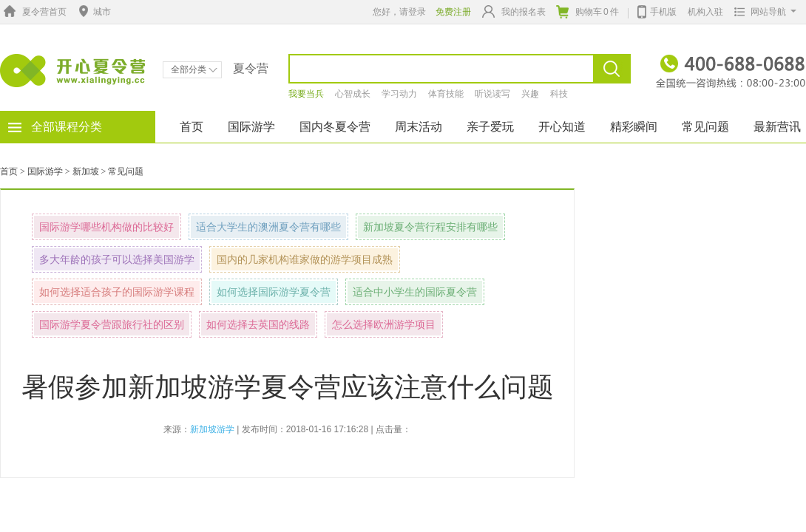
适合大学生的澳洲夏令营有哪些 (268, 227)
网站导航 (762, 12)
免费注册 (453, 12)
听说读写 (492, 94)
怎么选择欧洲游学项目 (384, 324)
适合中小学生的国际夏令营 (415, 292)
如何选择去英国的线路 (258, 324)
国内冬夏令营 (335, 127)
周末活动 (419, 127)
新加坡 (86, 171)
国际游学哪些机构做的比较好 (106, 227)
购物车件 (587, 12)
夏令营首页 (33, 12)
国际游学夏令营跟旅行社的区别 (112, 324)
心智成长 (353, 94)
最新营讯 (777, 127)
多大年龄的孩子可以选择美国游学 (117, 259)
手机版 (657, 10)
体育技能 (446, 94)
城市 (93, 12)
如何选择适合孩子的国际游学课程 (117, 292)
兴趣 (530, 94)
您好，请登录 (399, 12)
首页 (192, 127)
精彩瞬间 (634, 127)
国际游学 (251, 127)
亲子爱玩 (490, 127)
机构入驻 (705, 12)
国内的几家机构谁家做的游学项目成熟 (305, 259)
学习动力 (399, 94)
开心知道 (562, 127)
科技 (559, 94)
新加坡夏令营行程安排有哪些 (430, 227)
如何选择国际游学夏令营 (274, 292)
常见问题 (705, 127)
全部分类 (194, 69)
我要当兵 (306, 94)
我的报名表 (514, 11)
